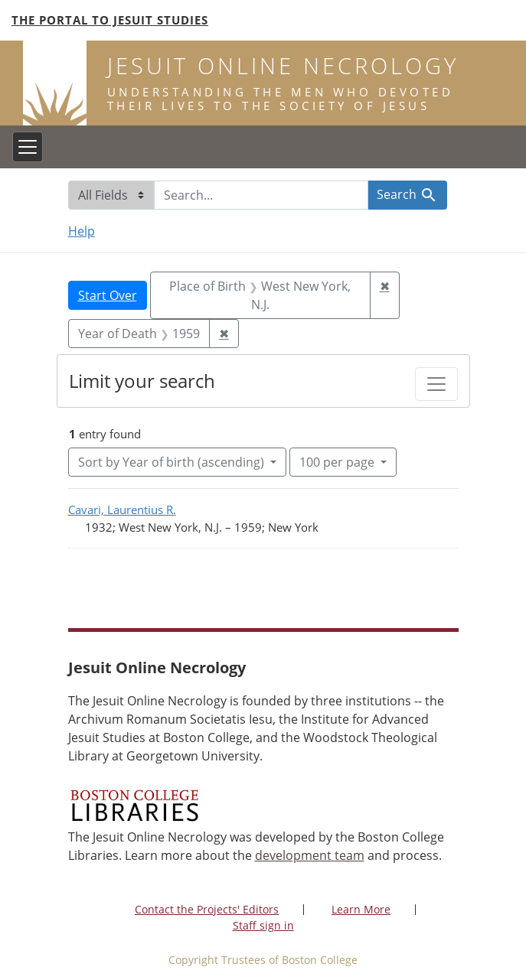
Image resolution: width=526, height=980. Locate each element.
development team (310, 855)
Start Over (108, 295)
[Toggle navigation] (28, 147)
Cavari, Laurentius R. (122, 510)
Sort (173, 462)
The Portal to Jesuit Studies (110, 20)
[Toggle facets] (436, 384)
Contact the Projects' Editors (207, 909)
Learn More (361, 909)
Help (82, 231)
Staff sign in (263, 925)
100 (338, 461)
